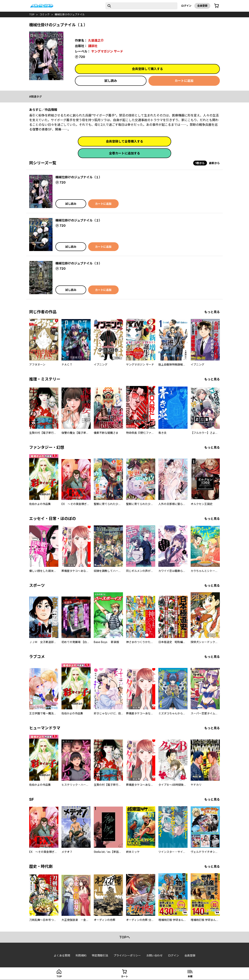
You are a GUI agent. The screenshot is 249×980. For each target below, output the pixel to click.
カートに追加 (184, 81)
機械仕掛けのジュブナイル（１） (79, 177)
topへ (125, 937)
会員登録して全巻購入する (124, 141)
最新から (214, 163)
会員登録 (202, 6)
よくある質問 (62, 955)
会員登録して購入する (147, 69)
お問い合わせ (154, 955)
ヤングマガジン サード (107, 51)
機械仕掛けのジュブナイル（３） (79, 263)
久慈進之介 (96, 40)
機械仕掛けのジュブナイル (70, 14)
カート (124, 976)
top (32, 14)
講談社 (93, 46)
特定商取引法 (100, 955)
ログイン (186, 6)
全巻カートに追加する (124, 153)
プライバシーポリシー (127, 955)
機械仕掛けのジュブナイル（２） (79, 220)
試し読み (111, 81)
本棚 (190, 976)
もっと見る (212, 312)
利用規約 (81, 955)
